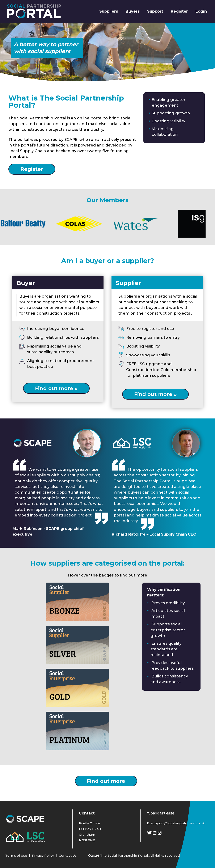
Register (179, 11)
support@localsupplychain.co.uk (178, 823)
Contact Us (68, 856)
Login (201, 11)
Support (155, 11)
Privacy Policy (43, 856)
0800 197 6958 (163, 813)
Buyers (133, 11)
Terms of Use (16, 856)
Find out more (106, 781)
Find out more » (56, 388)
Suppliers (109, 11)
